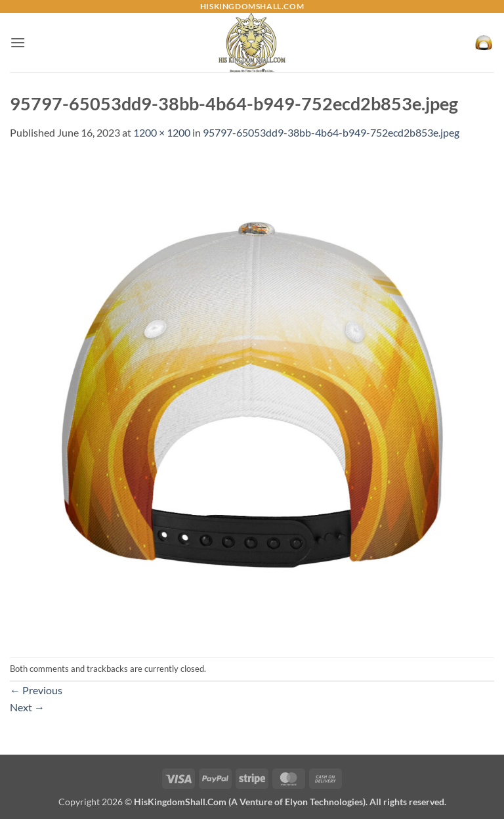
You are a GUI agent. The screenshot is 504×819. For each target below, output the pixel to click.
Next (27, 707)
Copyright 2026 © (252, 802)
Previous (36, 690)
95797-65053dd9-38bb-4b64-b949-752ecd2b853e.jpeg (331, 132)
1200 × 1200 (162, 132)
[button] (18, 42)
